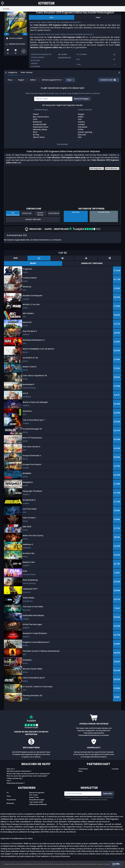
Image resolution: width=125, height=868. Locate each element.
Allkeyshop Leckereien (38, 804)
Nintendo (10, 803)
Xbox (9, 796)
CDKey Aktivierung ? (15, 778)
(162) (85, 229)
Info (52, 17)
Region (21, 80)
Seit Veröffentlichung (13, 214)
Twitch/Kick (83, 769)
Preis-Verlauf (25, 72)
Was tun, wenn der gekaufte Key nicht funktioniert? (27, 776)
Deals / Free (34, 797)
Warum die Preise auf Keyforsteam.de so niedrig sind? (28, 774)
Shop (10, 80)
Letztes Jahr (27, 213)
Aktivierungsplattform (52, 80)
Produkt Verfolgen (33, 219)
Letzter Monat (54, 213)
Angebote (11, 72)
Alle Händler (63, 144)
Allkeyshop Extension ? (16, 783)
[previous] (6, 34)
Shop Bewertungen (37, 800)
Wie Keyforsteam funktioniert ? (19, 771)
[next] (25, 34)
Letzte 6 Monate (40, 214)
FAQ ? (9, 781)
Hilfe (116, 864)
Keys (69, 80)
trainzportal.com (65, 57)
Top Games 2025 (36, 802)
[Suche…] (62, 9)
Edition (33, 80)
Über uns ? (11, 769)
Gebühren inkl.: (108, 80)
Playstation (11, 800)
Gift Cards (33, 795)
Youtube (115, 769)
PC (8, 793)
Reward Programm (37, 793)
